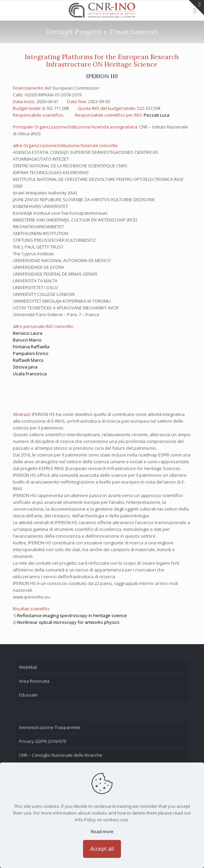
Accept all (102, 849)
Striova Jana (25, 367)
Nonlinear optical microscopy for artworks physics (68, 622)
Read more (102, 831)
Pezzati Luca (157, 115)
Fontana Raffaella (31, 347)
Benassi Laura (28, 333)
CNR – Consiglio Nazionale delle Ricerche (61, 755)
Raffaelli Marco (28, 360)
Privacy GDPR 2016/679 (43, 741)
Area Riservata (34, 681)
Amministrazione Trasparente (50, 727)
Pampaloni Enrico (31, 353)
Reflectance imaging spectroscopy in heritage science (72, 615)
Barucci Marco (27, 340)
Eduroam (28, 695)
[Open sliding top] (196, 8)
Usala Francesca (30, 374)
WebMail (28, 667)
